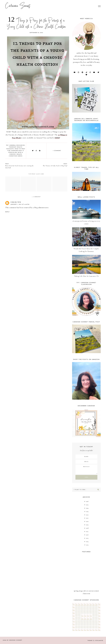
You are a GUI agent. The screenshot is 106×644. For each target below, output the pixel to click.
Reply (7, 212)
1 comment (57, 151)
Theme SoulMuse (95, 641)
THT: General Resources (15, 145)
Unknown (16, 202)
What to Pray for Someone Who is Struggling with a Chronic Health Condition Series (16, 152)
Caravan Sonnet (18, 6)
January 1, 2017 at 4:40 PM (20, 204)
